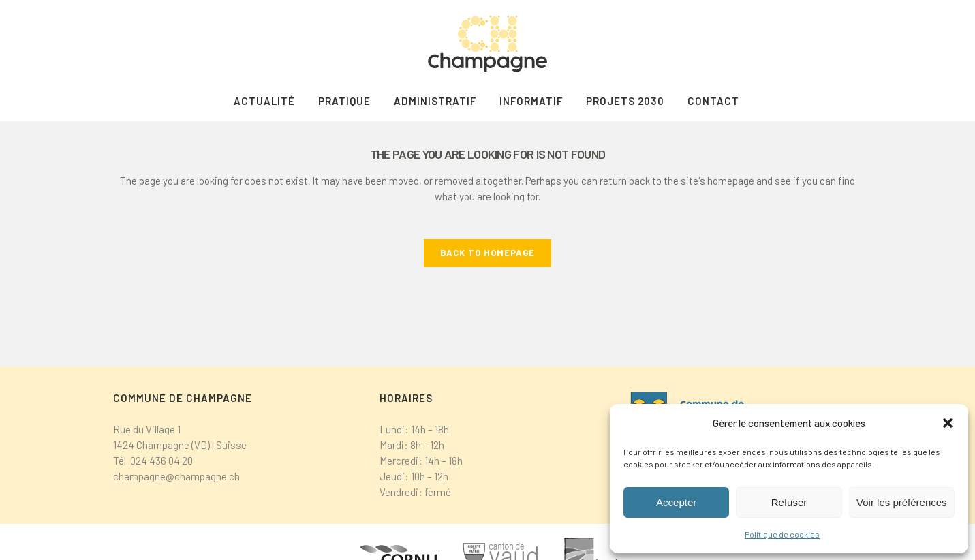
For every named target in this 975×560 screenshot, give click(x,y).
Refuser (789, 502)
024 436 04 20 (161, 461)
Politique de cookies (782, 534)
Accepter (676, 502)
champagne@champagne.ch (176, 476)
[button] (948, 423)
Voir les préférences (902, 502)
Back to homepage (487, 253)
